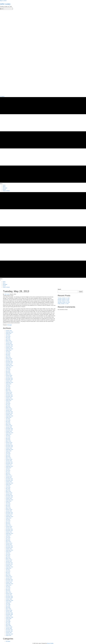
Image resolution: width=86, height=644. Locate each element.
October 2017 (9, 465)
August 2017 (9, 468)
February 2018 (9, 459)
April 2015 (8, 507)
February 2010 (9, 593)
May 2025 (8, 338)
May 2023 (8, 371)
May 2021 (8, 405)
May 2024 (8, 354)
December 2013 (9, 529)
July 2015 (8, 503)
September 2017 (9, 466)
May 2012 (8, 556)
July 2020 (8, 419)
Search (59, 289)
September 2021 (9, 399)
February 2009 (9, 610)
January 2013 (9, 545)
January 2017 (9, 477)
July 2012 (8, 553)
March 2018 (8, 458)
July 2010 (8, 586)
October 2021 (9, 398)
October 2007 (9, 633)
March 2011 (8, 575)
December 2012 (9, 546)
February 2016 (9, 493)
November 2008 (9, 614)
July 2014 (8, 519)
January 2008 (9, 628)
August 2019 (9, 434)
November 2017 (9, 463)
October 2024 (9, 347)
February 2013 (9, 543)
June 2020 (8, 420)
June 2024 (8, 353)
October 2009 (9, 599)
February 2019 (9, 443)
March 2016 (8, 491)
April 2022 (8, 389)
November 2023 (9, 363)
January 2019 (9, 444)
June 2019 (8, 437)
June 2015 (8, 504)
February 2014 (9, 526)
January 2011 (9, 578)
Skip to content (3, 1)
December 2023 (9, 361)
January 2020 (9, 427)
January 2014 (9, 528)
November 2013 (9, 531)
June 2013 (8, 538)
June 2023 (8, 370)
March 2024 (8, 357)
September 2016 (9, 483)
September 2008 (9, 617)
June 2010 (8, 588)
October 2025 (9, 331)
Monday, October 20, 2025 (64, 299)
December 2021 (9, 395)
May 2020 (8, 422)
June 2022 (8, 387)
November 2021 (9, 396)
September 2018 (9, 450)
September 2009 (9, 600)
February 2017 (9, 476)
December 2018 (9, 445)
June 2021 (8, 403)
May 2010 (8, 589)
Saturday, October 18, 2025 (64, 302)
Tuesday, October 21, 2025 (64, 298)
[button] (2, 96)
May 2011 (8, 573)
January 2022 (9, 394)
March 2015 (8, 508)
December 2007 (9, 630)
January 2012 (9, 561)
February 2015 (9, 510)
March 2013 (8, 542)
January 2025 (9, 343)
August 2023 (9, 367)
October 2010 (9, 582)
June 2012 (8, 554)
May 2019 (8, 438)
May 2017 (8, 472)
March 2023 (8, 374)
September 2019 (9, 433)
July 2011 (8, 570)
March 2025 (8, 340)
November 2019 (9, 430)
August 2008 (9, 619)
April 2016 (8, 490)
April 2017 (8, 473)
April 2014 (8, 524)
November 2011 (9, 564)
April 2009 (8, 607)
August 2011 (9, 568)
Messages (10, 325)
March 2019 (8, 441)
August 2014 (9, 518)
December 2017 (9, 462)
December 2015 (9, 496)
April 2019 (8, 440)
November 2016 (9, 480)
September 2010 (9, 584)
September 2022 (9, 382)
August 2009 (9, 602)
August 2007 (9, 635)
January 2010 (9, 595)
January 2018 (9, 461)
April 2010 (8, 591)
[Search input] (6, 9)
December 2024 (9, 345)
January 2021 (9, 410)
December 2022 (9, 378)
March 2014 (8, 525)
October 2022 (9, 381)
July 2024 (8, 352)
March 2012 (8, 559)
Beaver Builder (50, 643)
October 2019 (9, 431)
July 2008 (8, 620)
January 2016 (9, 494)
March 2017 (8, 475)
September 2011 (9, 567)
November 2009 (9, 598)
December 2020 (9, 412)
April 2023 (8, 373)
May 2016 (8, 489)
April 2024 (8, 356)
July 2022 (8, 385)
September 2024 (9, 349)
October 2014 (9, 515)
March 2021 (8, 408)
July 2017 (8, 469)
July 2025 (8, 335)
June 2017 (8, 470)
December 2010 (9, 579)
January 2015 (9, 511)
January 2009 (9, 612)
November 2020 (9, 413)
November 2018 (9, 447)
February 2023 (9, 375)
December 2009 (9, 596)
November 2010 (9, 581)
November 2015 (9, 497)
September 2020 (9, 416)
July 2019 (8, 436)
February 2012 (9, 560)
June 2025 (8, 336)
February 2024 (9, 359)
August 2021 (9, 401)
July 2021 (8, 402)
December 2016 (9, 479)
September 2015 (9, 500)
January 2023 (9, 377)
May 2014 (8, 522)
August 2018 (9, 451)
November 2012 (9, 547)
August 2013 (9, 535)
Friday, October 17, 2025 (63, 304)
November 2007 (9, 631)
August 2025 (9, 333)
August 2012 (9, 552)
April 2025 (8, 339)
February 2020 (9, 426)
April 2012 (8, 557)
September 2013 (9, 533)
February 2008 (9, 627)
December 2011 (9, 563)
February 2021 (9, 409)
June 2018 (8, 454)
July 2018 (8, 452)
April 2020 (8, 423)
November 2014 (9, 514)
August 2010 (9, 585)
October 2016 (9, 482)
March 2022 (8, 391)
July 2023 (8, 368)
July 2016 (8, 486)
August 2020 (9, 417)
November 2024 (9, 346)
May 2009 (8, 606)
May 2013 (8, 539)
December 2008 (9, 613)
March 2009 (8, 609)
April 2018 (8, 456)
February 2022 (9, 392)
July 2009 (8, 603)
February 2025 (9, 342)
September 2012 (9, 550)
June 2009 (8, 605)
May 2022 (8, 388)
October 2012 (9, 549)
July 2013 (8, 536)
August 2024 (9, 350)
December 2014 (9, 512)
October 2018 (9, 448)
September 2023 (9, 366)
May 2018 (8, 455)
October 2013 (9, 532)
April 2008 (8, 624)
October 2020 (9, 415)
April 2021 (8, 406)
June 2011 (8, 571)
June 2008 (8, 621)
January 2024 (9, 360)
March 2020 (8, 424)
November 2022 (9, 380)
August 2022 (9, 384)
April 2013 (8, 540)
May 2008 (8, 623)
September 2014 (9, 517)
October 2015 (9, 498)
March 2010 (8, 592)
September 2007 (9, 634)
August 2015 (9, 501)
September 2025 (9, 332)
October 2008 (9, 616)
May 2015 (8, 505)
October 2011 (9, 566)
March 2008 (8, 626)
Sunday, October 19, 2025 (63, 301)
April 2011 (8, 574)
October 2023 (9, 364)
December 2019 (9, 429)
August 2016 (9, 484)
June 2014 (8, 521)
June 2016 (8, 487)
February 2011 (9, 577)
